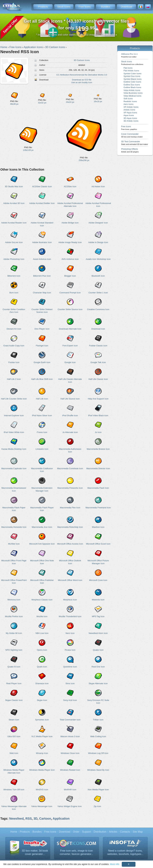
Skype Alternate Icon (98, 683)
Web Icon (14, 753)
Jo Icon (98, 432)
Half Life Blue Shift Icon (42, 379)
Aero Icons (128, 104)
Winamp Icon (42, 753)
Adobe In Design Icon (98, 242)
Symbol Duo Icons (132, 76)
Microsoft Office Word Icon (70, 580)
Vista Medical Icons (132, 96)
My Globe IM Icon (14, 633)
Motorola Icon (98, 600)
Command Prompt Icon (70, 293)
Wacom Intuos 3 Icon (70, 736)
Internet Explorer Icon (14, 415)
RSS (29, 819)
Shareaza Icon (42, 683)
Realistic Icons (130, 101)
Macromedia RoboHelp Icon (70, 527)
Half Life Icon (42, 399)
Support (87, 832)
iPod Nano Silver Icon (42, 415)
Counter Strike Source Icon (70, 309)
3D (35, 819)
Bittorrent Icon (14, 276)
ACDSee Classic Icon (42, 186)
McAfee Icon (14, 544)
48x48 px (14, 104)
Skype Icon (42, 700)
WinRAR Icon (70, 790)
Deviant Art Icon (14, 329)
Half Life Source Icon (70, 399)
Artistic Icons (129, 110)
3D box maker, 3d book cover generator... (35, 852)
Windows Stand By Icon (98, 770)
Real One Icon (98, 667)
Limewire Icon (42, 449)
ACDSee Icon (70, 186)
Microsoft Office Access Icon (70, 544)
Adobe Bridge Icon (70, 223)
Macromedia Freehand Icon (98, 508)
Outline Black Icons (132, 87)
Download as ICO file (82, 80)
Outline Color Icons (132, 82)
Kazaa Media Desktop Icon (14, 449)
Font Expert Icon (70, 346)
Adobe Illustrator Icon (42, 242)
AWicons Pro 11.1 (129, 55)
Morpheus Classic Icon (42, 600)
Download (126, 7)
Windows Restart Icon (70, 770)
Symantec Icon (42, 720)
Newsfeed (16, 819)
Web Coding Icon (98, 736)
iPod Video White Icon (14, 432)
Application (61, 819)
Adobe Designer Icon (98, 223)
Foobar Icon (14, 362)
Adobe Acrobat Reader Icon (14, 223)
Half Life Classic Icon (98, 379)
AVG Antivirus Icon (70, 259)
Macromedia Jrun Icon (42, 527)
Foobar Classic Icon (98, 346)
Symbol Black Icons (133, 79)
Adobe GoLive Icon (14, 242)
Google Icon (70, 362)
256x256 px (84, 160)
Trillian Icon (98, 720)
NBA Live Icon (42, 633)
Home (14, 832)
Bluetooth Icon (98, 276)
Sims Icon (70, 683)
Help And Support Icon (98, 399)
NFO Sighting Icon (14, 650)
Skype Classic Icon (14, 700)
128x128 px (28, 150)
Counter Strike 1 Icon (98, 293)
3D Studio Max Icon (14, 186)
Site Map (138, 832)
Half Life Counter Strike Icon (14, 399)
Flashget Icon (42, 346)
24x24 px (70, 102)
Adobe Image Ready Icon (70, 242)
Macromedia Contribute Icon (70, 468)
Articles (113, 832)
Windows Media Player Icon (42, 770)
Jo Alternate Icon (70, 432)
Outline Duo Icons (132, 85)
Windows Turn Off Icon (14, 790)
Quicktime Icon (70, 667)
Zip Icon (97, 806)
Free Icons (85, 7)
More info (115, 864)
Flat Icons (128, 68)
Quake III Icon (14, 667)
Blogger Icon (70, 276)
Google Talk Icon (98, 362)
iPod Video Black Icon (98, 415)
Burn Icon (14, 293)
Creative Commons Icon (98, 309)
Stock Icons (64, 7)
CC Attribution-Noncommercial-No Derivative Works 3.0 (82, 75)
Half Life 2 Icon (14, 379)
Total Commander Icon (70, 720)
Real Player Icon (14, 683)
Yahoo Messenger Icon (42, 806)
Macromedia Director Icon (98, 468)
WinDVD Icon (42, 790)
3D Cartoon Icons (82, 60)
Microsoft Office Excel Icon (98, 544)
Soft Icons (128, 99)
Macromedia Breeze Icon (98, 449)
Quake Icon (98, 650)
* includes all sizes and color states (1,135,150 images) (77, 35)
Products (43, 7)
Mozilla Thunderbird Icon (70, 616)
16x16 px (98, 101)
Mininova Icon (14, 600)
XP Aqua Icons (130, 113)
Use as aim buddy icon (82, 82)
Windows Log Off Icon (98, 753)
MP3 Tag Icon (98, 616)
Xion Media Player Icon (98, 790)
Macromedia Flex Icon (70, 508)
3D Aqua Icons (130, 118)
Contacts (125, 832)
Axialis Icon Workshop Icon (98, 259)
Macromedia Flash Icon (98, 488)
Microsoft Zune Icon (98, 580)
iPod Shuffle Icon (70, 415)
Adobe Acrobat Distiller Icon (42, 203)
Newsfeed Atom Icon (98, 633)
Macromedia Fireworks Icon (70, 488)
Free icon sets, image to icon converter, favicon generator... (77, 852)
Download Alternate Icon (70, 329)
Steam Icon (14, 720)
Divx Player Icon (42, 329)
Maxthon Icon (98, 527)
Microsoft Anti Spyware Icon (42, 544)
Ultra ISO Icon (14, 736)
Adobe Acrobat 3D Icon (14, 203)
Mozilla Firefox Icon (14, 616)
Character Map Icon (42, 293)
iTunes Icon (42, 432)
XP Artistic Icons (131, 107)
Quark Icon (42, 667)
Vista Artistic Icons (132, 90)
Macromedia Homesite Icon (14, 527)
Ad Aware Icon (98, 186)
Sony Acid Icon (70, 700)
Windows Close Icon (70, 753)
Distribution (100, 832)
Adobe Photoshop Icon (14, 259)
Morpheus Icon (70, 600)
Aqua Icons (129, 115)
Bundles (106, 7)
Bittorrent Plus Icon (42, 276)
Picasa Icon (70, 650)
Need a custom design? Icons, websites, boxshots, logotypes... (125, 852)
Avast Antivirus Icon (42, 259)
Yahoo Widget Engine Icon (69, 806)
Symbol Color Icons (132, 73)
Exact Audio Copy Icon (14, 346)
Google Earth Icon (42, 362)
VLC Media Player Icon (42, 736)
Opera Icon (42, 650)
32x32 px (42, 103)
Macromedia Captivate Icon (14, 468)
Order (76, 832)
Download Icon (98, 329)
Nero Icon (70, 633)
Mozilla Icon (42, 616)
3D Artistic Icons (131, 121)
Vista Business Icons (133, 93)
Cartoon (45, 819)
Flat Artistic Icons (131, 71)
